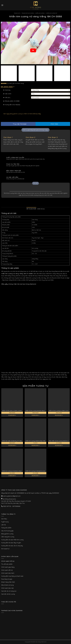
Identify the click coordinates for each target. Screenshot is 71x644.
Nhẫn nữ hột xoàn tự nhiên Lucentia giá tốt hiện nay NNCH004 (20, 411)
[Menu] (2, 5)
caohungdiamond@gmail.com (12, 496)
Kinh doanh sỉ (5, 549)
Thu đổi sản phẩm (7, 564)
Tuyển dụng (5, 522)
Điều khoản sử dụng (7, 585)
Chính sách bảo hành (8, 573)
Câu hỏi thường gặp (7, 531)
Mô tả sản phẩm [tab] (31, 209)
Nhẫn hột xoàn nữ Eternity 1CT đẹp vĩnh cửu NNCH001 (17, 441)
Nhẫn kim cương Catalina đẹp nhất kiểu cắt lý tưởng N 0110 (42, 441)
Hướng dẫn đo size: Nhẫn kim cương (12, 540)
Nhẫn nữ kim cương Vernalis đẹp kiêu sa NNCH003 (40, 411)
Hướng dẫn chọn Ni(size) (13, 105)
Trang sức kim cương (28, 13)
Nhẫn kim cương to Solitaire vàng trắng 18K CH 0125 (17, 471)
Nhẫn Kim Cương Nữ (52, 13)
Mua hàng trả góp (7, 579)
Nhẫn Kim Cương (40, 13)
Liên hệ (3, 525)
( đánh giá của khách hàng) (16, 83)
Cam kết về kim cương (8, 594)
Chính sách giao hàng (8, 567)
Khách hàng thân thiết (8, 582)
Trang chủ (17, 13)
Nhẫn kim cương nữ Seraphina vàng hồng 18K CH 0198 (41, 471)
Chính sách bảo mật (7, 588)
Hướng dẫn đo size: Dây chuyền (11, 543)
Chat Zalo (53, 124)
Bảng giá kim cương (7, 534)
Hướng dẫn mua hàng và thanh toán (12, 576)
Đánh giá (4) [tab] (41, 209)
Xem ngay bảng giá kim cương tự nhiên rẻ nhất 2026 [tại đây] (21, 114)
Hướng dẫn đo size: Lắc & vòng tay (12, 546)
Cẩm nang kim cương (8, 537)
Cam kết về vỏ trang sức (9, 591)
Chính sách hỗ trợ (8, 561)
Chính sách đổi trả (7, 570)
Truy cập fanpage (18, 124)
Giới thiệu (4, 519)
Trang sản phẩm (6, 528)
